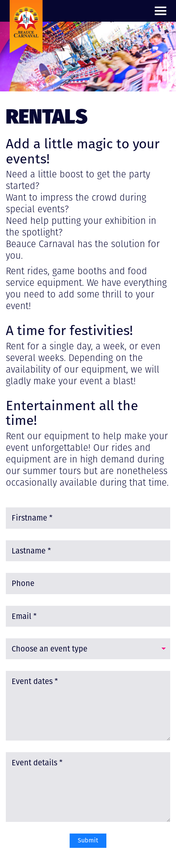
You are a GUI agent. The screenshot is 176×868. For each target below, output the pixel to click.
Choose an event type (50, 649)
